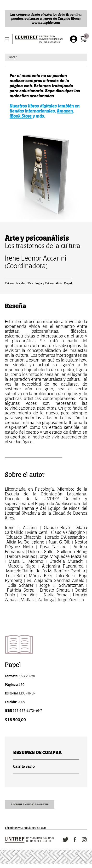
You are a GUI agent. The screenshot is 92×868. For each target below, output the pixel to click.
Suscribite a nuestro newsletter (30, 804)
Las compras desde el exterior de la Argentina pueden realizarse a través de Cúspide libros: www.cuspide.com (46, 18)
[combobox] (46, 57)
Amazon (65, 111)
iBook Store (21, 116)
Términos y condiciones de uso (25, 828)
